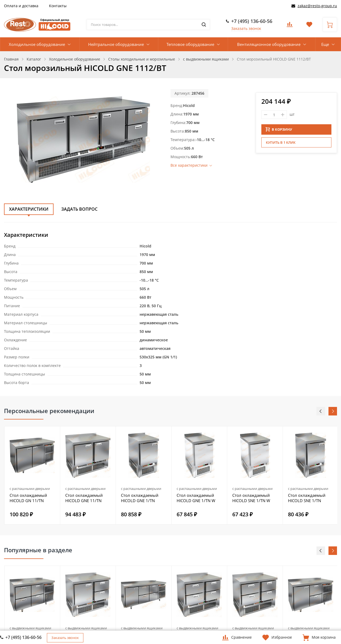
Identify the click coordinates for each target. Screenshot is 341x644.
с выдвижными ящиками (30, 628)
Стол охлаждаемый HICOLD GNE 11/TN (84, 498)
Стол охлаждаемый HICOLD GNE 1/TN (140, 498)
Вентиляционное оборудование (269, 44)
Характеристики (29, 209)
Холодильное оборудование (37, 44)
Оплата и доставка (21, 6)
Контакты (58, 6)
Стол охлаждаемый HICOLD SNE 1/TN (307, 498)
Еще (325, 44)
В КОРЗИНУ (279, 129)
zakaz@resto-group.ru (317, 6)
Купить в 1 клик (281, 142)
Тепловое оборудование (190, 44)
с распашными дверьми (30, 489)
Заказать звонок (246, 28)
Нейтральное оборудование (116, 44)
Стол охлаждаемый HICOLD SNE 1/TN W (251, 498)
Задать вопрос (79, 209)
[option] (32, 475)
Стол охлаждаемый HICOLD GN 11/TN (28, 498)
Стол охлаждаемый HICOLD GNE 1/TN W (196, 498)
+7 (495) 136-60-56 (252, 21)
